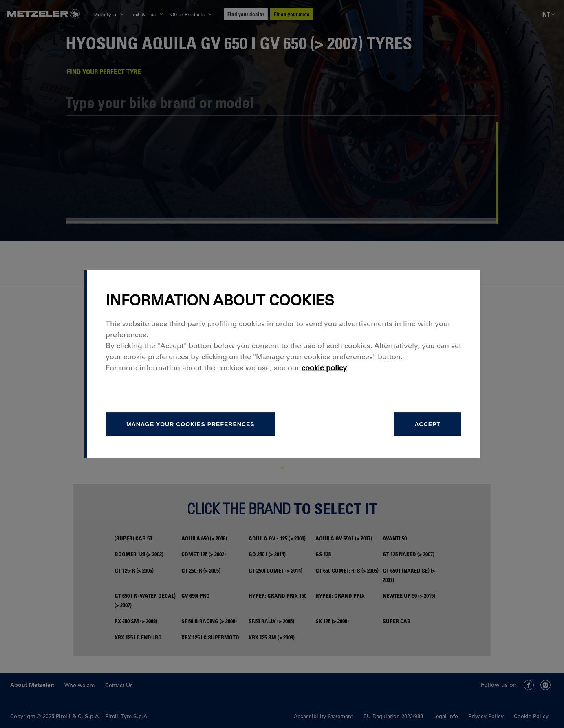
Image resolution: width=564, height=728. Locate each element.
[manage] (191, 424)
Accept (427, 424)
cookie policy (324, 368)
